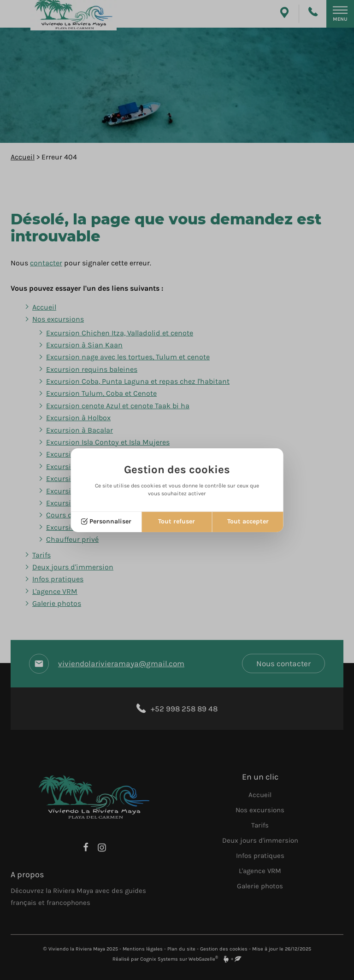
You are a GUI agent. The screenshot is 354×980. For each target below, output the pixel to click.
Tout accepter (248, 521)
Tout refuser (177, 521)
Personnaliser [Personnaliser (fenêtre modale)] (110, 521)
